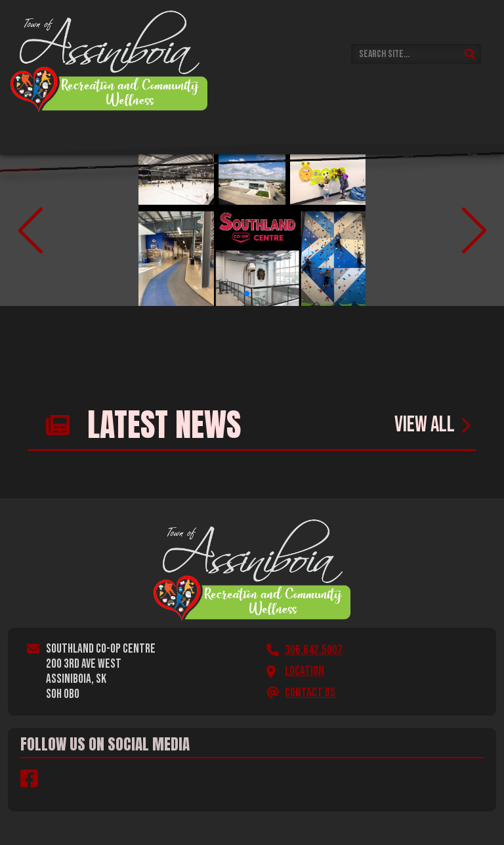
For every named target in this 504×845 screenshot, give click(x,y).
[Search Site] (416, 54)
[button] (247, 293)
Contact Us (310, 693)
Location (304, 671)
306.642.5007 (314, 650)
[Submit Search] (470, 54)
